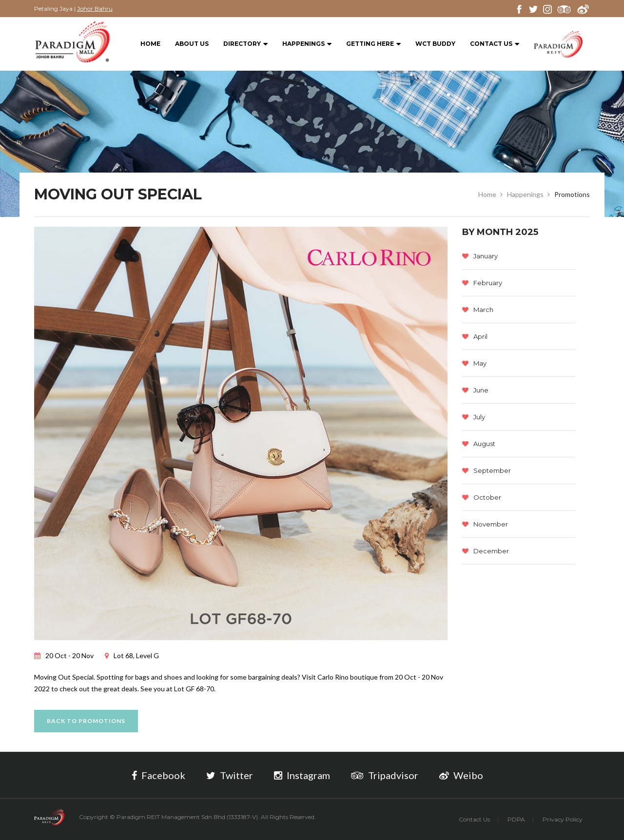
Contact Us (495, 44)
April (475, 336)
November (485, 524)
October (482, 497)
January (480, 256)
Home (150, 44)
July (474, 417)
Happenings (307, 44)
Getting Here (373, 44)
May (474, 363)
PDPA (516, 819)
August (479, 444)
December (486, 551)
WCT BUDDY (435, 44)
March (478, 310)
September (487, 470)
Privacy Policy (563, 819)
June (475, 390)
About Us (192, 44)
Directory (245, 44)
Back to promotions (86, 721)
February (482, 283)
